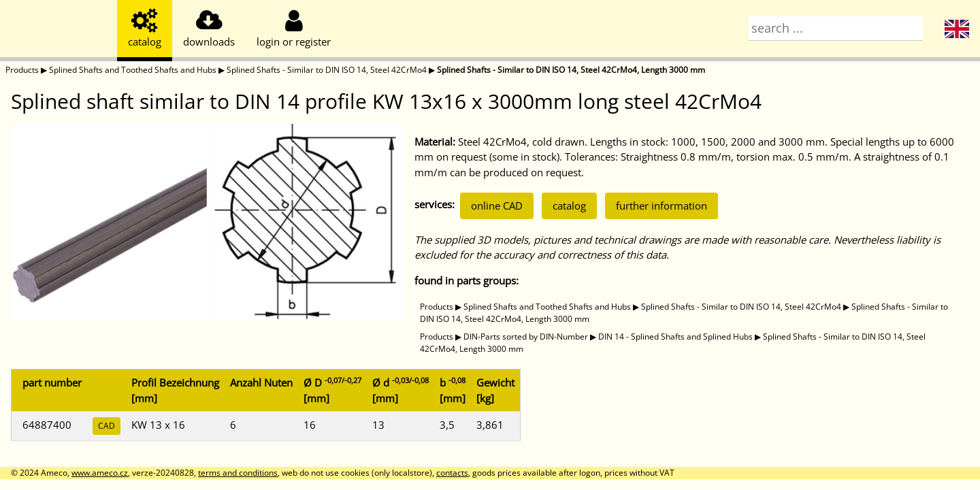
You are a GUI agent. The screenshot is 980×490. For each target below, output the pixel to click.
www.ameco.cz (100, 473)
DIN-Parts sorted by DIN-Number (526, 337)
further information (661, 206)
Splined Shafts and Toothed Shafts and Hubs (133, 70)
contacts (452, 473)
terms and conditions (238, 473)
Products (22, 70)
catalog (569, 206)
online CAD (497, 206)
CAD (107, 426)
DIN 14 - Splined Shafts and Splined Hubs (675, 337)
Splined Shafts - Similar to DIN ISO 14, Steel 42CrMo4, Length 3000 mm (571, 70)
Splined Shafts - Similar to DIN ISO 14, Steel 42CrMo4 (327, 70)
